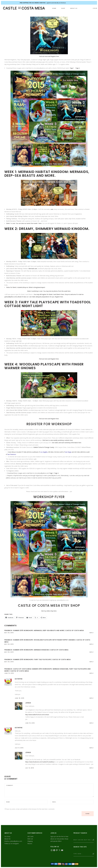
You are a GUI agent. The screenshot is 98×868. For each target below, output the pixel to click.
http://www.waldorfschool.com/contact (37, 715)
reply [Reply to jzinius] (92, 723)
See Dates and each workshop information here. (67, 443)
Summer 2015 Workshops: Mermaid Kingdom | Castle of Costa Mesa (41, 650)
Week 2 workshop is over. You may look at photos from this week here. (49, 291)
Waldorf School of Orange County (44, 447)
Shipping (30, 841)
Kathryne (19, 679)
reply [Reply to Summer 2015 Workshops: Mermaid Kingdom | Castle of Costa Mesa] (92, 652)
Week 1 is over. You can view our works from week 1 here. (24, 223)
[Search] (93, 840)
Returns (30, 844)
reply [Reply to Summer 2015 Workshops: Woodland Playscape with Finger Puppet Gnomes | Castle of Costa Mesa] (92, 644)
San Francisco (12, 454)
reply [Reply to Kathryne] (92, 698)
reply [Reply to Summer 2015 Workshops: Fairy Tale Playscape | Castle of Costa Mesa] (92, 662)
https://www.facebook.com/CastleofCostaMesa (40, 762)
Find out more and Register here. (49, 56)
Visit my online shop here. (49, 611)
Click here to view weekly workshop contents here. (58, 440)
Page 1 (72, 68)
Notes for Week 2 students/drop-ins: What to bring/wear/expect (26, 287)
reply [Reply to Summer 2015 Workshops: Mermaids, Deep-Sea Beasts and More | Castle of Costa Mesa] (92, 633)
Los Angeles (44, 452)
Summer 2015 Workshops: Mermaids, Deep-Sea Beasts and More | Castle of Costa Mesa (48, 630)
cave (52, 209)
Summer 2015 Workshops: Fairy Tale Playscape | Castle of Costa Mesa (42, 660)
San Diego (68, 452)
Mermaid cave (33, 269)
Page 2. (78, 68)
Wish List (30, 839)
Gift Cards (30, 836)
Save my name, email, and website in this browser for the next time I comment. (30, 809)
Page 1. (52, 473)
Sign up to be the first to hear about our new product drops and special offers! (59, 839)
